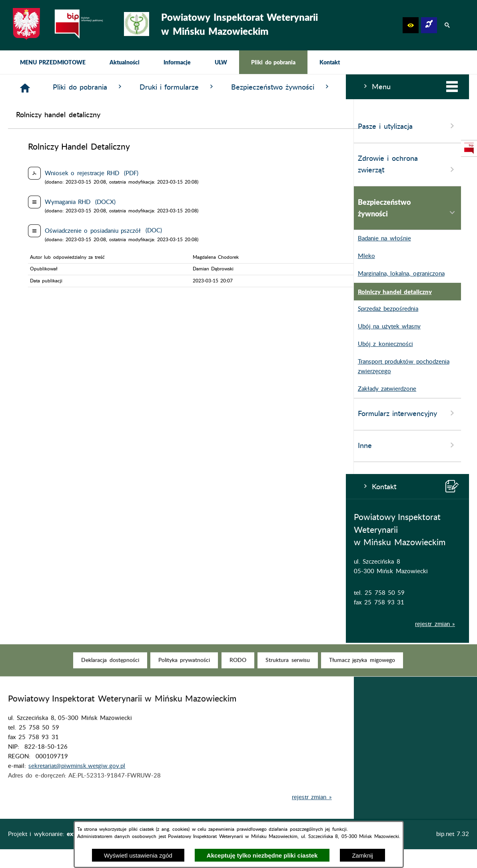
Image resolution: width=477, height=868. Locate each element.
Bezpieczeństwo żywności (396, 87)
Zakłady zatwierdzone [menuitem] (39, 389)
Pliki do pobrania (204, 87)
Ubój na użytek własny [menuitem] (41, 327)
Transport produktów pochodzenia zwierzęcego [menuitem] (56, 367)
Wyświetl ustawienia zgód (138, 855)
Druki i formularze (293, 87)
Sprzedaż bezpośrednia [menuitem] (40, 309)
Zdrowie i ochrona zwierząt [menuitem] (62, 165)
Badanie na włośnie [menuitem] (37, 239)
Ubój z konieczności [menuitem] (38, 344)
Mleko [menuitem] (19, 256)
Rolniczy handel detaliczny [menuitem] (47, 292)
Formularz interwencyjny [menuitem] (62, 413)
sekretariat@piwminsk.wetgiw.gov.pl (77, 779)
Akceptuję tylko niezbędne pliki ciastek (262, 855)
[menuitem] (53, 62)
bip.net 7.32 (453, 834)
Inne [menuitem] (62, 445)
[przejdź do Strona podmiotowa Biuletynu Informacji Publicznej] (469, 148)
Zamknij (362, 855)
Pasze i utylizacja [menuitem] (62, 126)
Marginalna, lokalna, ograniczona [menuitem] (53, 274)
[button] (411, 25)
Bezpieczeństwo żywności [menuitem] (62, 208)
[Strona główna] (141, 88)
